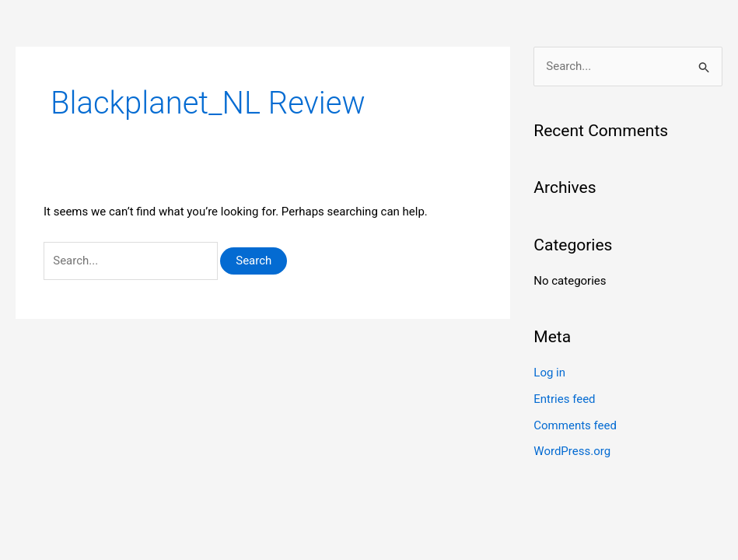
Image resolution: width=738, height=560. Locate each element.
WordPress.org (572, 451)
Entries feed (564, 399)
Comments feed (575, 425)
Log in (549, 373)
